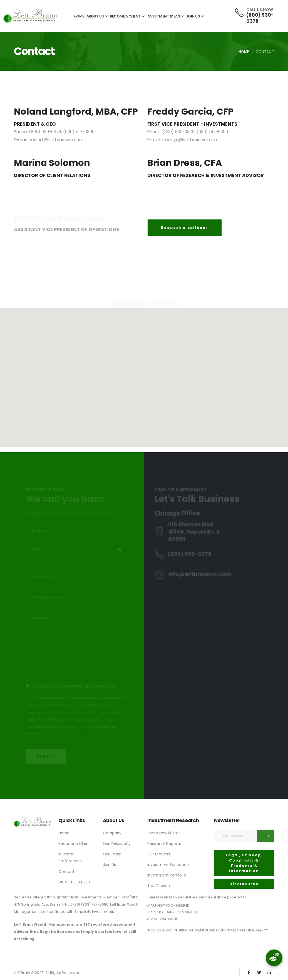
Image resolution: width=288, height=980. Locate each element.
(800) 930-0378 (260, 18)
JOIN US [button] (195, 16)
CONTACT (83, 48)
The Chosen (159, 884)
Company (112, 833)
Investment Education (169, 864)
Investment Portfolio (167, 874)
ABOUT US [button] (97, 16)
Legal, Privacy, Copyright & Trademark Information (244, 863)
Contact (67, 870)
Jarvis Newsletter (164, 833)
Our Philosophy (117, 843)
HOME (79, 16)
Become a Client (74, 843)
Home (244, 52)
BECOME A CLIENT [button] (127, 16)
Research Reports (164, 843)
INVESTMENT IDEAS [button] (165, 16)
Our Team (112, 853)
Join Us (110, 864)
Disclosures (244, 884)
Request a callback (185, 228)
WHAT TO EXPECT (75, 881)
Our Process (159, 853)
